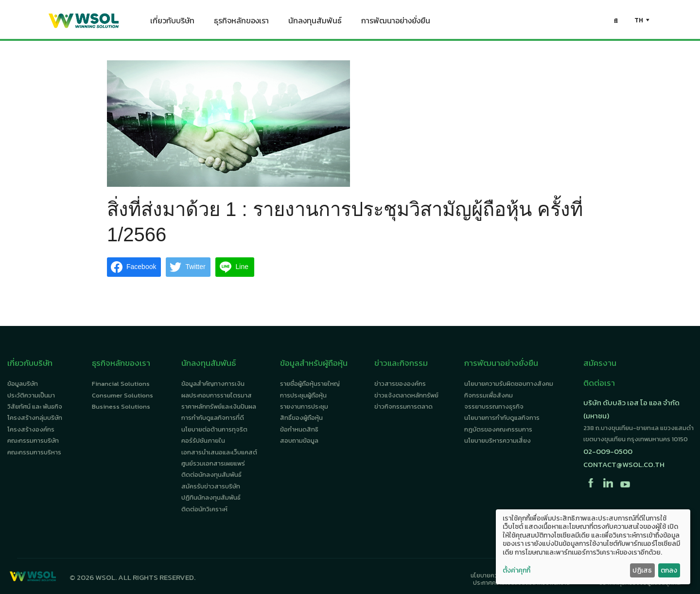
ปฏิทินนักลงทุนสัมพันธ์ (211, 497)
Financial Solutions (121, 384)
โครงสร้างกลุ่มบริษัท (35, 418)
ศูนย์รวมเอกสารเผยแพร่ (213, 463)
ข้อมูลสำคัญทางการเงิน (213, 384)
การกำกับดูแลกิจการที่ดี (213, 418)
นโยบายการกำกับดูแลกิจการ (502, 418)
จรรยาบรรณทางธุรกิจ (494, 406)
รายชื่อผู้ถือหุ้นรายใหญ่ (310, 384)
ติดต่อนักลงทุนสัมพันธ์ (211, 475)
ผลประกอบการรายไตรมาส (217, 395)
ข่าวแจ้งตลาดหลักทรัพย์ (406, 395)
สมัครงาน (600, 363)
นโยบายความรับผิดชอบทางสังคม (509, 384)
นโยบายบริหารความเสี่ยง (498, 441)
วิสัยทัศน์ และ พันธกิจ (35, 406)
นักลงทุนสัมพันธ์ (315, 22)
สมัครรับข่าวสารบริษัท (211, 486)
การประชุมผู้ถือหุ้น (303, 395)
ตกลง (669, 570)
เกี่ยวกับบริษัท (172, 22)
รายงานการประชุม (304, 406)
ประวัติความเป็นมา (31, 395)
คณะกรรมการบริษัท (33, 441)
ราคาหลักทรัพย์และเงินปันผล (219, 406)
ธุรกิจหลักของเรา (241, 22)
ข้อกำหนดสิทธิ (299, 429)
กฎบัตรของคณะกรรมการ (498, 429)
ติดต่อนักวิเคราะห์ (204, 509)
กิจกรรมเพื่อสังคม (489, 395)
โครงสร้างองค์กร (31, 429)
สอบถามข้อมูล (299, 441)
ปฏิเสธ (642, 570)
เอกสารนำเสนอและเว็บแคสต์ (219, 452)
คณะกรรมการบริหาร (34, 452)
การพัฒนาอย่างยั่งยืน (396, 22)
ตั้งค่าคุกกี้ (516, 571)
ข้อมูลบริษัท (23, 384)
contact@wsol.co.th (624, 464)
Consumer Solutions (122, 395)
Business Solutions (121, 406)
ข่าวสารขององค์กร (400, 384)
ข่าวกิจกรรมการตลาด (403, 406)
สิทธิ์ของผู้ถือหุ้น (301, 418)
